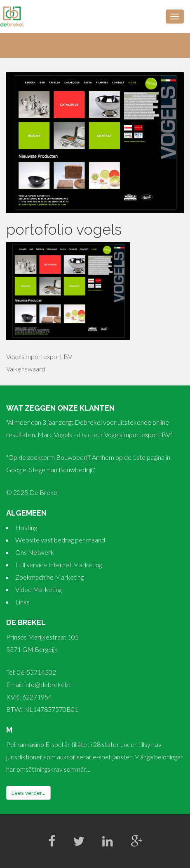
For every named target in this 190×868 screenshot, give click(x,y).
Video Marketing (39, 589)
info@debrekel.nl (48, 684)
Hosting (26, 527)
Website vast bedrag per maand (60, 540)
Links (22, 602)
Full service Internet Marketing (59, 565)
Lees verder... (28, 793)
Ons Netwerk (35, 552)
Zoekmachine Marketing (49, 577)
